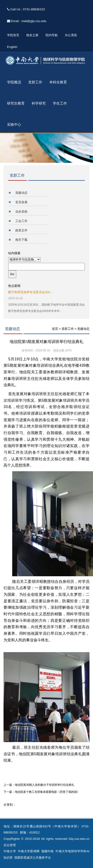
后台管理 (10, 845)
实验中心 (14, 125)
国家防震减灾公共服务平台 (33, 858)
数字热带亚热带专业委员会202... (30, 292)
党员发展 (21, 202)
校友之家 (32, 35)
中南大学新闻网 (29, 851)
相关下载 (21, 240)
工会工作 (21, 221)
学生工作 (60, 103)
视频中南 (48, 851)
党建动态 (21, 193)
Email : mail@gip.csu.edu (27, 21)
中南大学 (10, 851)
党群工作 (35, 82)
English (12, 47)
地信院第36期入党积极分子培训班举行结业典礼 (45, 785)
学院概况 (14, 82)
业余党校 (21, 212)
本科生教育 (58, 82)
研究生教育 (16, 103)
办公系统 (71, 35)
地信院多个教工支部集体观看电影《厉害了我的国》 (47, 792)
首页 (55, 329)
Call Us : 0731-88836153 (26, 9)
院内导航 (52, 35)
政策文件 (21, 230)
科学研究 (39, 103)
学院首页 (13, 35)
